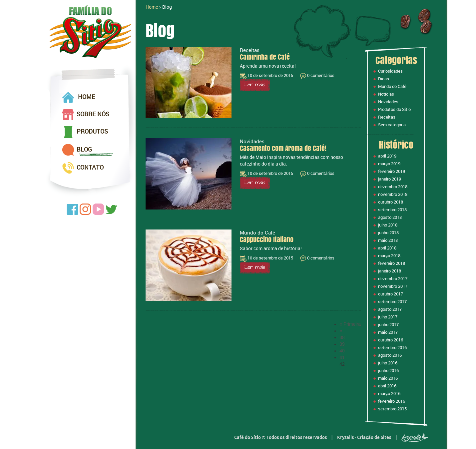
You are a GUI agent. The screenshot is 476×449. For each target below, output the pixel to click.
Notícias (386, 94)
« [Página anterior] (341, 331)
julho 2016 (388, 363)
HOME (79, 97)
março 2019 (389, 164)
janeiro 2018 (390, 271)
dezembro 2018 (393, 187)
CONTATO (83, 168)
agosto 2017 (390, 309)
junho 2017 (388, 324)
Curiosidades (390, 71)
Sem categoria (392, 125)
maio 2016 (388, 378)
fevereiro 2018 (392, 263)
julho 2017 (388, 317)
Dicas (384, 79)
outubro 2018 (391, 202)
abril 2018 (387, 248)
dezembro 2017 (393, 278)
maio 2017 (388, 332)
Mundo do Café (392, 86)
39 (342, 344)
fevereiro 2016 (392, 401)
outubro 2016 (391, 340)
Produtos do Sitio (394, 109)
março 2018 (389, 255)
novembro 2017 (393, 286)
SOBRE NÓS (86, 115)
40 (342, 351)
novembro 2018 (393, 194)
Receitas (387, 117)
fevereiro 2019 (392, 171)
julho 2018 (388, 225)
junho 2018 (388, 232)
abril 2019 (387, 156)
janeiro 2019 (390, 179)
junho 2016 (388, 370)
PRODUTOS (85, 132)
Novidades (388, 102)
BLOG (77, 150)
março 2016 (389, 393)
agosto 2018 (390, 217)
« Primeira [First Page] (350, 324)
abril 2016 (387, 386)
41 (342, 357)
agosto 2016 (390, 355)
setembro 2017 (392, 301)
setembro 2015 (392, 409)
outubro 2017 (391, 294)
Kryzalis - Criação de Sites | (383, 437)
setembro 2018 (392, 210)
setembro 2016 (392, 347)
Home (152, 7)
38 (342, 337)
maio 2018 (388, 240)
